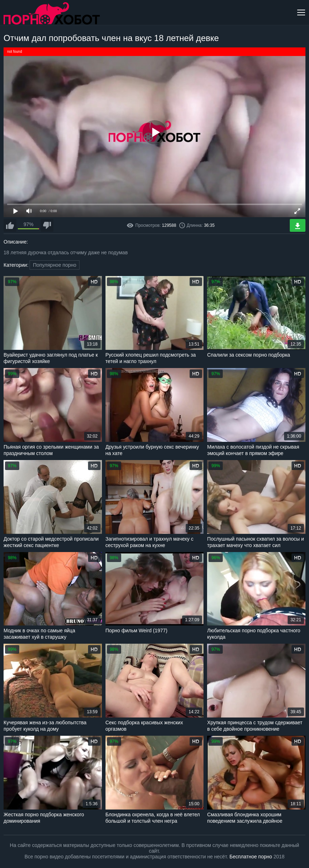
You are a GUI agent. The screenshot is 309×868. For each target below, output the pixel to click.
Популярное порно (55, 265)
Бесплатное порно (251, 857)
